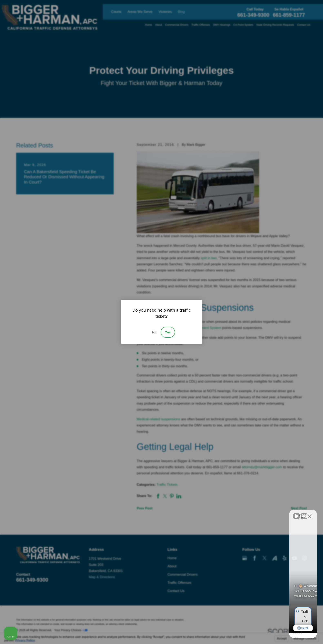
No (154, 332)
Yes (168, 332)
